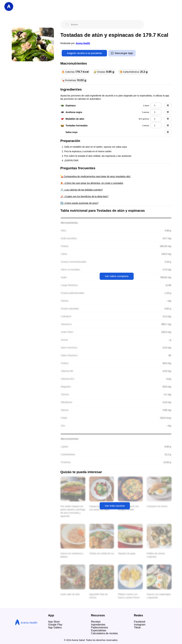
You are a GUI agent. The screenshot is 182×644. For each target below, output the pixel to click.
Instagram (140, 625)
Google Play (55, 625)
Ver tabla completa (117, 276)
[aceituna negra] (156, 112)
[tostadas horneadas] (156, 125)
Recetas (96, 622)
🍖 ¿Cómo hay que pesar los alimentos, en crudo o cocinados (92, 183)
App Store (54, 622)
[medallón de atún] (156, 119)
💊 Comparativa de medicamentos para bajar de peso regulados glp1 (95, 176)
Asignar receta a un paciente (84, 53)
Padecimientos (100, 627)
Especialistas (99, 630)
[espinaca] (156, 105)
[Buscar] (105, 24)
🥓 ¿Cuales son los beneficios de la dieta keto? (84, 196)
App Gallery (55, 627)
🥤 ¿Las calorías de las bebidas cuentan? (82, 190)
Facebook (140, 622)
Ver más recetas (115, 506)
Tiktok (137, 627)
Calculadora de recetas (104, 633)
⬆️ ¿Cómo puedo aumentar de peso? (79, 203)
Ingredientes (98, 625)
